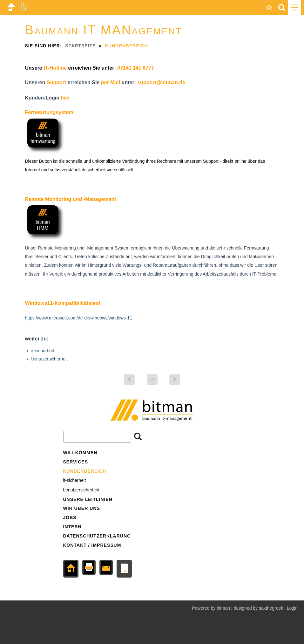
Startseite (80, 46)
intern (72, 527)
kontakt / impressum (92, 545)
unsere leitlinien (88, 499)
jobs (70, 517)
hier (65, 98)
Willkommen (80, 453)
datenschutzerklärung (97, 536)
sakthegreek (272, 608)
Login (292, 608)
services (76, 462)
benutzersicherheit (50, 359)
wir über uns (82, 508)
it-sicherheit (43, 351)
